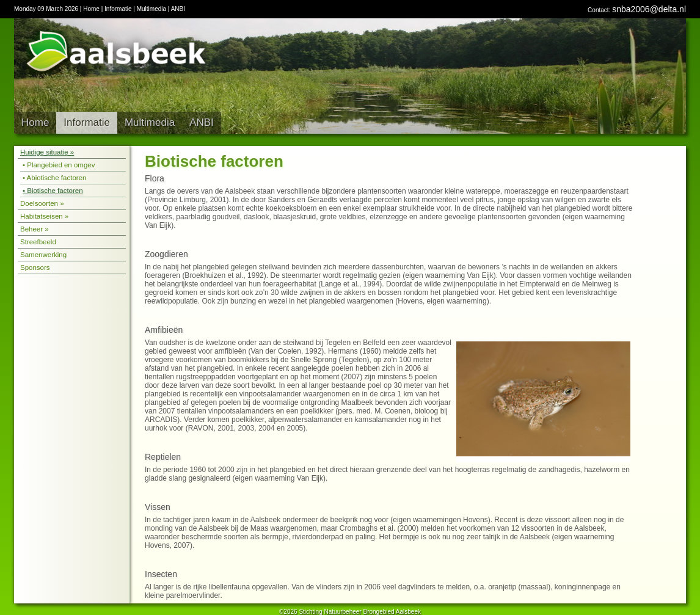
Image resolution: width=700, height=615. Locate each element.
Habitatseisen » (44, 216)
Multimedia (151, 9)
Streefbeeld (38, 242)
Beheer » (35, 229)
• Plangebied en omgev (59, 165)
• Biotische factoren (53, 191)
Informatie (118, 9)
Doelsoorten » (42, 203)
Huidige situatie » (47, 152)
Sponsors (35, 267)
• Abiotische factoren (54, 178)
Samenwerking (43, 255)
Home (91, 9)
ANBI (178, 9)
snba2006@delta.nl (649, 9)
